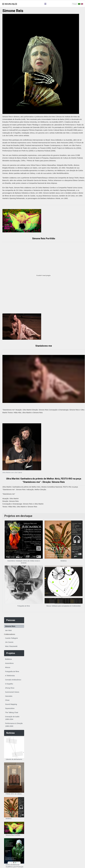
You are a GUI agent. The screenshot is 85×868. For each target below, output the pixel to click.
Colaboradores (10, 634)
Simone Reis (10, 626)
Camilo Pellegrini (12, 638)
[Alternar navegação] (45, 4)
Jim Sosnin (9, 642)
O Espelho (9, 684)
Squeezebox (10, 708)
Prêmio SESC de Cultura (14, 794)
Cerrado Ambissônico (13, 680)
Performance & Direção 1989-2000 (14, 725)
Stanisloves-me (44, 346)
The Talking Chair (12, 712)
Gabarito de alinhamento (14, 759)
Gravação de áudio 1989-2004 (12, 718)
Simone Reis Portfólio (13, 835)
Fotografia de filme (12, 671)
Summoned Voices (12, 692)
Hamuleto (9, 696)
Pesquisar (68, 4)
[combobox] (75, 4)
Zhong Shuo (10, 688)
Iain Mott (8, 630)
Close (7, 700)
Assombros (9, 663)
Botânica (8, 659)
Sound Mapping (11, 704)
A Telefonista (10, 676)
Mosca (8, 667)
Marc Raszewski (11, 646)
